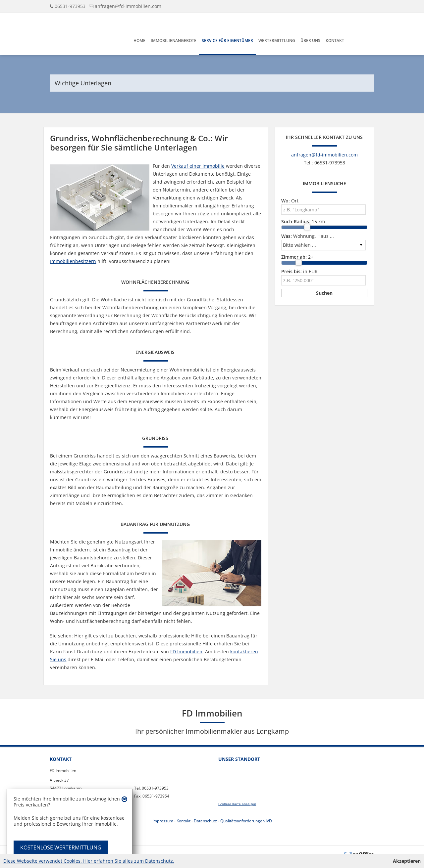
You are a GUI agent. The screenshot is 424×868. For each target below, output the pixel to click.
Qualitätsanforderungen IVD (246, 821)
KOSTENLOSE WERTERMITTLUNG (61, 847)
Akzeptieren (407, 861)
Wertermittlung (277, 41)
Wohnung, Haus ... (308, 236)
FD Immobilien (186, 651)
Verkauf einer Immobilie (198, 166)
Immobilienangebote (174, 41)
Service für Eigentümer (227, 41)
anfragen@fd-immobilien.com (128, 6)
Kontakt (335, 41)
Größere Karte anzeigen (237, 804)
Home (139, 41)
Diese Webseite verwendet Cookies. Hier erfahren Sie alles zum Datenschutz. (89, 861)
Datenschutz (205, 821)
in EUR (299, 271)
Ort (290, 201)
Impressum (163, 821)
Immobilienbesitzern (73, 261)
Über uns (310, 41)
